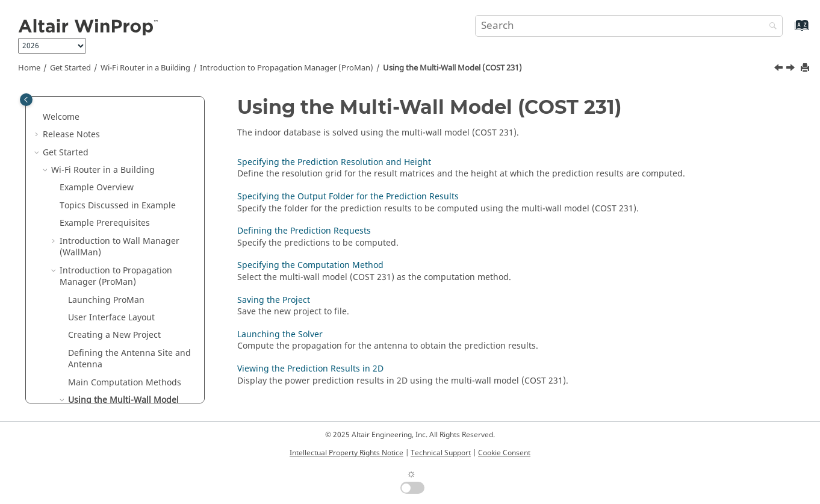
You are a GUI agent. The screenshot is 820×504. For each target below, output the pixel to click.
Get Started (70, 68)
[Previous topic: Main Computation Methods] (780, 69)
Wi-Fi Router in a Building (145, 68)
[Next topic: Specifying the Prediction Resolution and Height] (792, 69)
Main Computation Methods (125, 239)
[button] (55, 98)
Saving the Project (274, 300)
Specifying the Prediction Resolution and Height (127, 292)
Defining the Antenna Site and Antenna (129, 215)
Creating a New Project (114, 191)
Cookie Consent (504, 453)
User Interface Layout (111, 174)
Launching (106, 156)
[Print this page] (806, 68)
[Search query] (629, 26)
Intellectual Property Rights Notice (346, 453)
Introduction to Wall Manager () (120, 103)
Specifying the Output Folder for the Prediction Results (135, 321)
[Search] (770, 27)
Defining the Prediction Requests (123, 351)
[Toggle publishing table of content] (26, 100)
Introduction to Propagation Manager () (287, 68)
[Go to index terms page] (789, 31)
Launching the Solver (280, 334)
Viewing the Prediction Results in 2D (310, 369)
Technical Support (441, 453)
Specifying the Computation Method (133, 380)
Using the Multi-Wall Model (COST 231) (452, 68)
